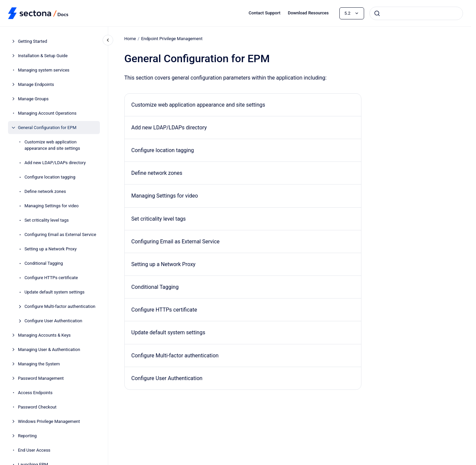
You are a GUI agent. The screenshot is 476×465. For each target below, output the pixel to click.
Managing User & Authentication (49, 350)
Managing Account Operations (47, 113)
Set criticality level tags (47, 220)
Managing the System (39, 364)
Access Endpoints (35, 393)
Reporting (27, 436)
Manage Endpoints (36, 84)
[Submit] (377, 13)
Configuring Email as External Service (60, 235)
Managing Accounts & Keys (44, 335)
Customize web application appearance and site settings (52, 145)
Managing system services (44, 70)
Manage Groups (33, 99)
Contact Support (264, 13)
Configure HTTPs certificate (51, 278)
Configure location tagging (50, 177)
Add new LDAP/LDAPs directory (55, 163)
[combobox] (416, 13)
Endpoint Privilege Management (172, 39)
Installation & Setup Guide (43, 56)
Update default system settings (54, 292)
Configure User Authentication (53, 321)
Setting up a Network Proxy (50, 249)
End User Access (34, 450)
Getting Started (33, 41)
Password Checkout (37, 407)
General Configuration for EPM (47, 128)
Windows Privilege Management (49, 421)
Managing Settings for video (51, 206)
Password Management (41, 378)
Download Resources (308, 13)
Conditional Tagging (44, 263)
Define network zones (45, 191)
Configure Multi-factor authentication (60, 306)
